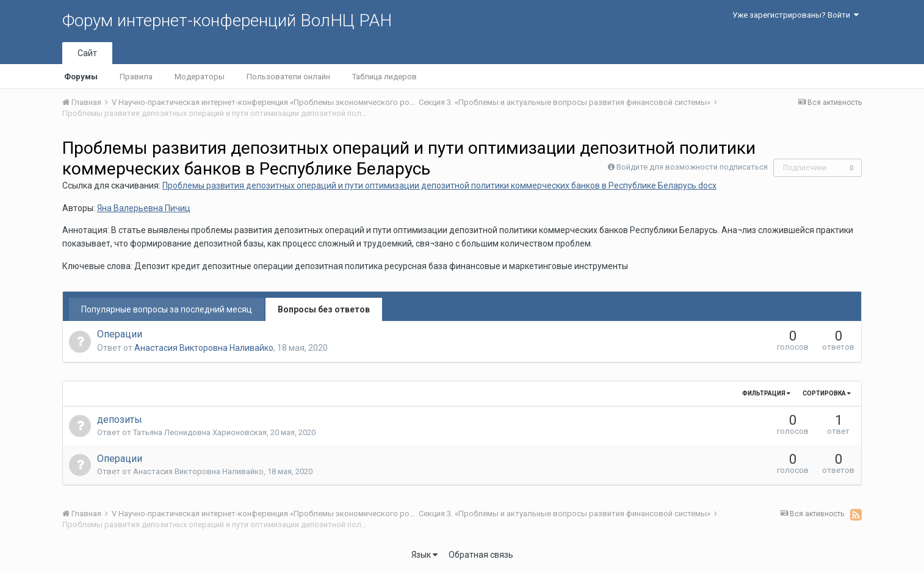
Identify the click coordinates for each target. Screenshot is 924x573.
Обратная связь (481, 555)
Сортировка (827, 393)
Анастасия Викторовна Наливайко (204, 348)
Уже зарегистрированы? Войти (796, 15)
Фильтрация (766, 393)
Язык (424, 555)
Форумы (81, 77)
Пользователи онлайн (288, 77)
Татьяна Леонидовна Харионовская (200, 432)
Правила (136, 77)
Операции (120, 334)
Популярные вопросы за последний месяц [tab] (167, 309)
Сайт (87, 53)
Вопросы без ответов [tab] (324, 309)
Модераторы (200, 77)
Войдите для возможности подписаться (692, 167)
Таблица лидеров (384, 77)
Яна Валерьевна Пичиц (144, 208)
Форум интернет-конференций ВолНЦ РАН (227, 20)
